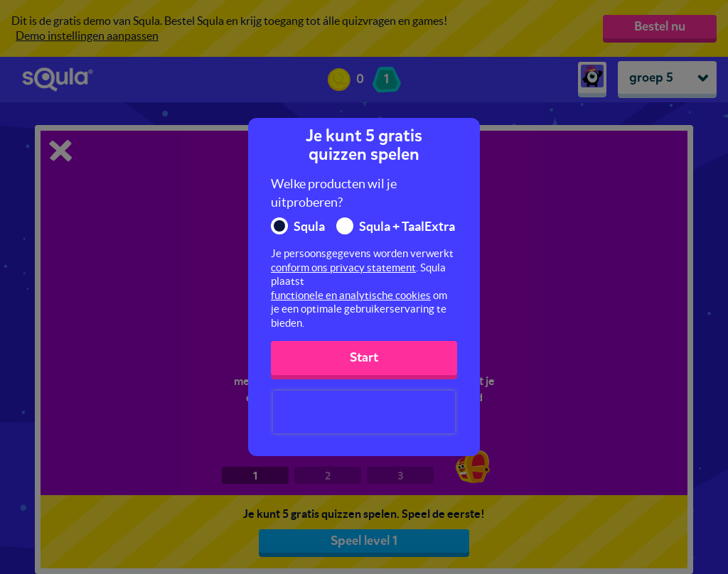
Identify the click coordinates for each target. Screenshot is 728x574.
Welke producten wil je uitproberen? (334, 193)
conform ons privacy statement (343, 267)
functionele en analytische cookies (351, 295)
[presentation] (364, 412)
